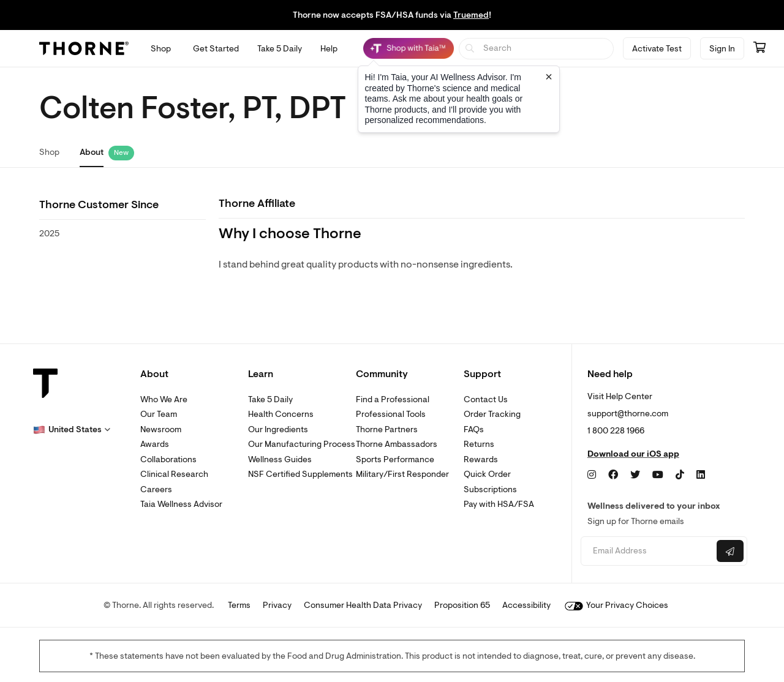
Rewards (481, 459)
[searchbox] (536, 49)
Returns (479, 444)
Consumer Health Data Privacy (363, 605)
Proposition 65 (462, 605)
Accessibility (526, 605)
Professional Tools (391, 414)
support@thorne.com (628, 414)
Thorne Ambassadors (397, 444)
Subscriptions (490, 489)
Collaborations (168, 459)
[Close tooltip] (549, 77)
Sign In (722, 49)
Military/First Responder (402, 474)
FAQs (474, 429)
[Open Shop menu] (161, 49)
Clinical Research (174, 474)
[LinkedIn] (701, 475)
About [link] (92, 152)
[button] (72, 430)
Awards (155, 444)
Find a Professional (393, 399)
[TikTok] (680, 475)
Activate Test (657, 49)
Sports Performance (395, 459)
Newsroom (161, 429)
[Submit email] (730, 551)
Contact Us (486, 399)
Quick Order (487, 474)
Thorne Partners (387, 429)
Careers (156, 489)
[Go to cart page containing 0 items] (759, 48)
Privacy (277, 605)
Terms (239, 605)
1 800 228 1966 (616, 431)
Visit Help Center (620, 396)
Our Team (159, 414)
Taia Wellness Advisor (181, 504)
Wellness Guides (280, 459)
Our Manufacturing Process (302, 444)
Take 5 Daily (270, 399)
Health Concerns (281, 414)
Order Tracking (492, 414)
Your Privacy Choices (616, 605)
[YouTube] (658, 475)
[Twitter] (635, 475)
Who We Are (164, 399)
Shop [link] (49, 152)
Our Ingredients (278, 429)
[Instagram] (592, 475)
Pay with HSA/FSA (499, 504)
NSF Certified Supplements (300, 474)
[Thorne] (84, 48)
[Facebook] (613, 475)
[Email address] (647, 551)
